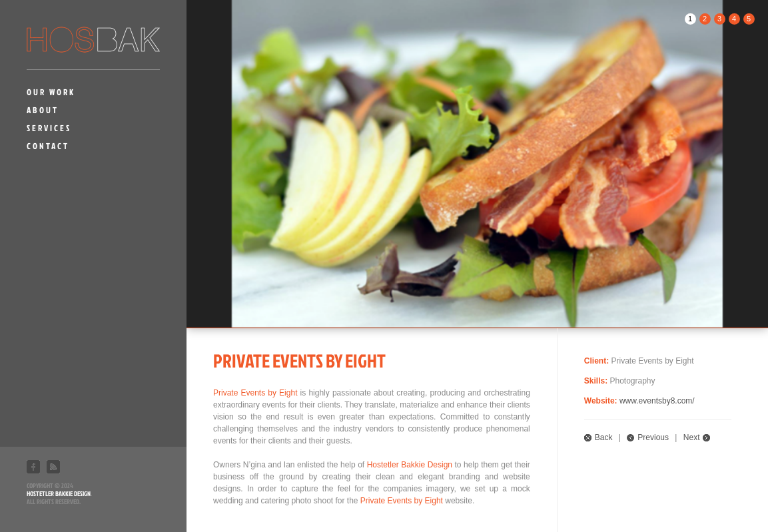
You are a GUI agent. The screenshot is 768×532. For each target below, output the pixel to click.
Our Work (51, 92)
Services (49, 128)
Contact (48, 146)
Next (692, 437)
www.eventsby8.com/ (657, 401)
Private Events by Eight (255, 393)
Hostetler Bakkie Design (59, 493)
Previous (653, 437)
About (43, 110)
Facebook (33, 467)
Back (604, 437)
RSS (53, 467)
